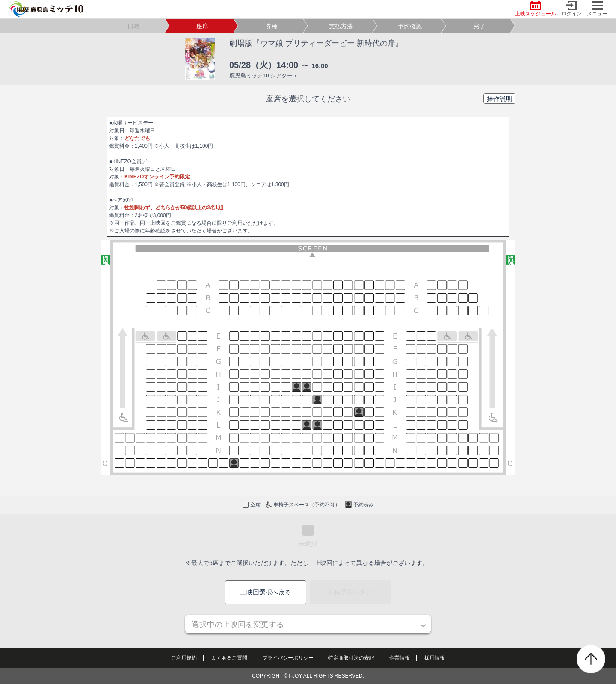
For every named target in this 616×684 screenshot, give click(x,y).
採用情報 (435, 658)
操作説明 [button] (500, 99)
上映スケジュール (536, 9)
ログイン (572, 9)
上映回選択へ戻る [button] (266, 592)
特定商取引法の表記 (351, 658)
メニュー (597, 9)
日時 (133, 26)
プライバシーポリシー (288, 658)
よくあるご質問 (229, 658)
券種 (272, 26)
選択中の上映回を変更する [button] (238, 625)
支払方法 (341, 26)
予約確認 (410, 26)
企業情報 (400, 658)
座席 (202, 26)
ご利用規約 (184, 658)
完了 (479, 26)
